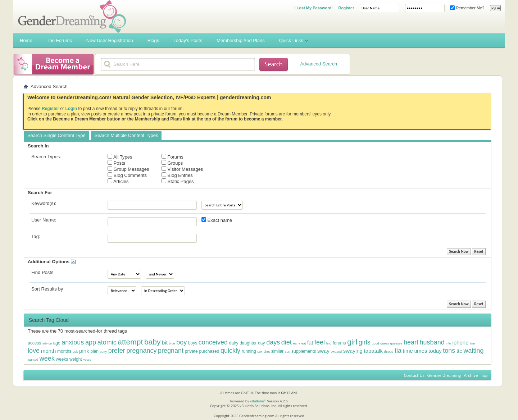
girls (365, 342)
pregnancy (141, 351)
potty (104, 352)
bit (165, 343)
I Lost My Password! (313, 8)
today (435, 351)
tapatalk (374, 351)
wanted (33, 360)
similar (278, 351)
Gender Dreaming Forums (72, 17)
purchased (209, 351)
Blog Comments (127, 175)
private (191, 351)
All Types (120, 157)
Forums (172, 157)
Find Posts (42, 272)
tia (398, 351)
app (91, 342)
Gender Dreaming (444, 375)
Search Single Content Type (56, 135)
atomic (107, 342)
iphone (460, 343)
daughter (248, 343)
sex (260, 352)
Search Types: (46, 157)
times (421, 351)
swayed (337, 352)
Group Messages (128, 169)
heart (411, 342)
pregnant (171, 351)
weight (76, 359)
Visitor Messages (182, 169)
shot (267, 352)
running (249, 351)
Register (346, 8)
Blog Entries (177, 175)
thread (389, 352)
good (375, 343)
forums (339, 343)
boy (181, 342)
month (49, 351)
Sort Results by (47, 289)
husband (432, 342)
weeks (62, 359)
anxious (73, 342)
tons (449, 351)
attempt (130, 342)
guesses (396, 343)
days (273, 342)
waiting (473, 351)
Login (71, 109)
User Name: (44, 220)
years (87, 360)
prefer (117, 351)
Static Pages (178, 181)
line (472, 343)
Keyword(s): (44, 203)
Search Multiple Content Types (126, 135)
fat (310, 343)
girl (352, 342)
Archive (471, 375)
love (34, 351)
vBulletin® (258, 401)
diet (287, 342)
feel (320, 342)
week (47, 359)
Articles (118, 181)
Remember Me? (467, 8)
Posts (116, 163)
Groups (172, 163)
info (448, 343)
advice (47, 343)
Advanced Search (319, 64)
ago (57, 343)
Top (484, 375)
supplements (304, 351)
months (64, 351)
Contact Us (414, 375)
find (329, 343)
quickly (230, 351)
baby (153, 342)
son (288, 352)
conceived (213, 342)
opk (75, 352)
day (261, 343)
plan (94, 351)
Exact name (217, 220)
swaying (353, 351)
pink (84, 351)
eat (304, 343)
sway (323, 351)
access (34, 343)
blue (172, 343)
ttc (459, 351)
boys (193, 343)
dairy (234, 343)
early (296, 343)
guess (385, 343)
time (408, 351)
